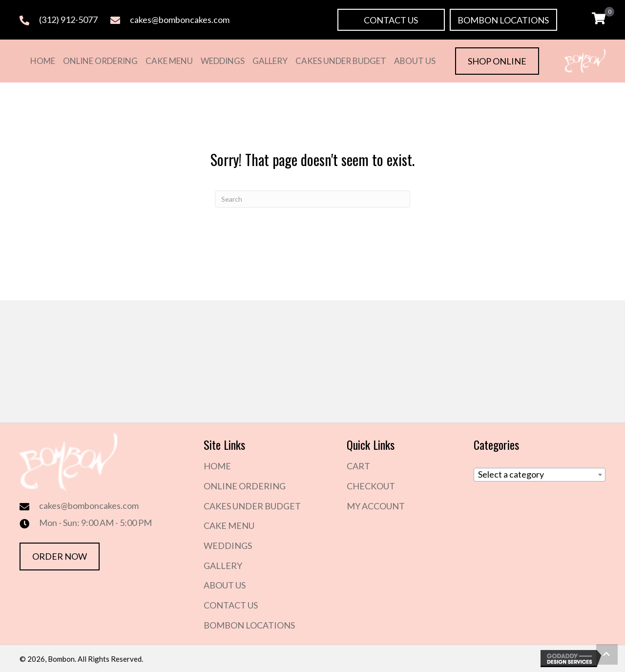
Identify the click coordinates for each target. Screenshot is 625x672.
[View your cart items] (599, 20)
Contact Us (231, 605)
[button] (391, 20)
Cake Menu (229, 525)
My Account (376, 506)
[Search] (312, 199)
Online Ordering (245, 486)
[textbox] (540, 474)
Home (217, 466)
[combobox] (540, 475)
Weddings (228, 546)
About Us (225, 585)
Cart (358, 466)
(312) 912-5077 (68, 20)
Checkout (371, 486)
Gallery (223, 566)
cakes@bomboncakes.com (180, 20)
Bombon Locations (249, 625)
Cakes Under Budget (252, 506)
